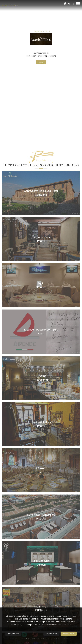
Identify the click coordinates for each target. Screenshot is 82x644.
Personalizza (13, 634)
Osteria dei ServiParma (41, 398)
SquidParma (41, 445)
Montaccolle (10, 6)
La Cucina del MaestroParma (41, 583)
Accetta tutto (68, 634)
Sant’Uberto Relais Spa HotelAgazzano (41, 352)
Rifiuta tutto (51, 634)
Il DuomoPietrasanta (41, 537)
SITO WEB (41, 90)
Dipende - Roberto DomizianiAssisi (41, 491)
